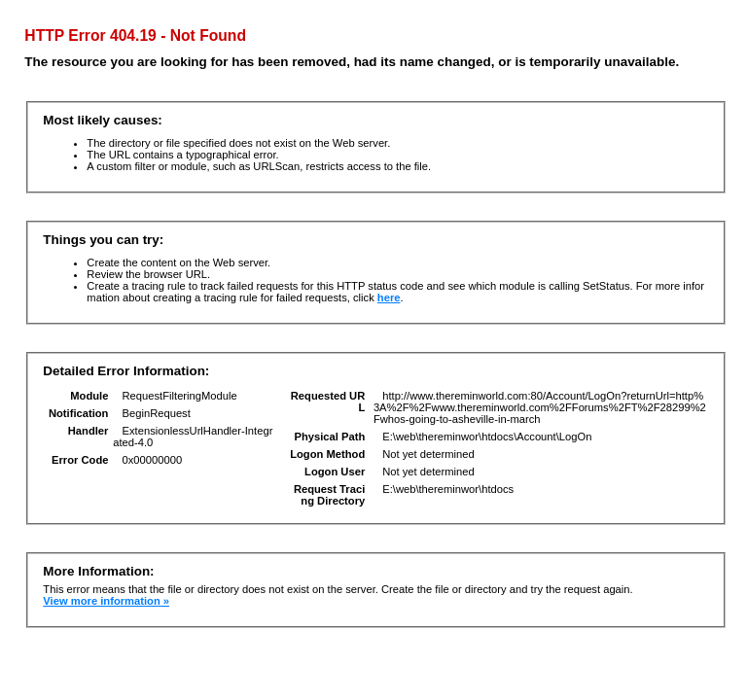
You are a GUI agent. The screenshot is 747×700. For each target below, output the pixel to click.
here (389, 297)
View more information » (106, 601)
